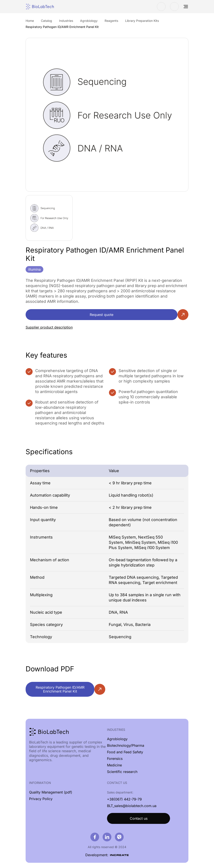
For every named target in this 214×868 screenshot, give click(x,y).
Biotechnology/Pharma (126, 745)
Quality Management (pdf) (51, 792)
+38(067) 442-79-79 (124, 799)
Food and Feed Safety (125, 752)
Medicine (114, 765)
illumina (34, 269)
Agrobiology (117, 739)
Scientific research (122, 772)
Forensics (115, 759)
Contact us (139, 818)
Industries (116, 730)
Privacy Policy (41, 799)
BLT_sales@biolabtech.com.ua (132, 806)
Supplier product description (49, 327)
